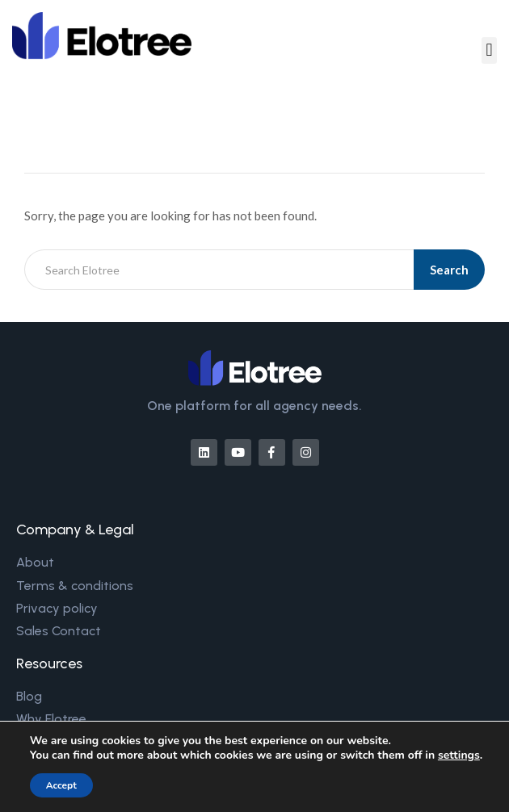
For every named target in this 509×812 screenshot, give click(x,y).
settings (459, 755)
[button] (489, 50)
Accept (61, 785)
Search (449, 270)
